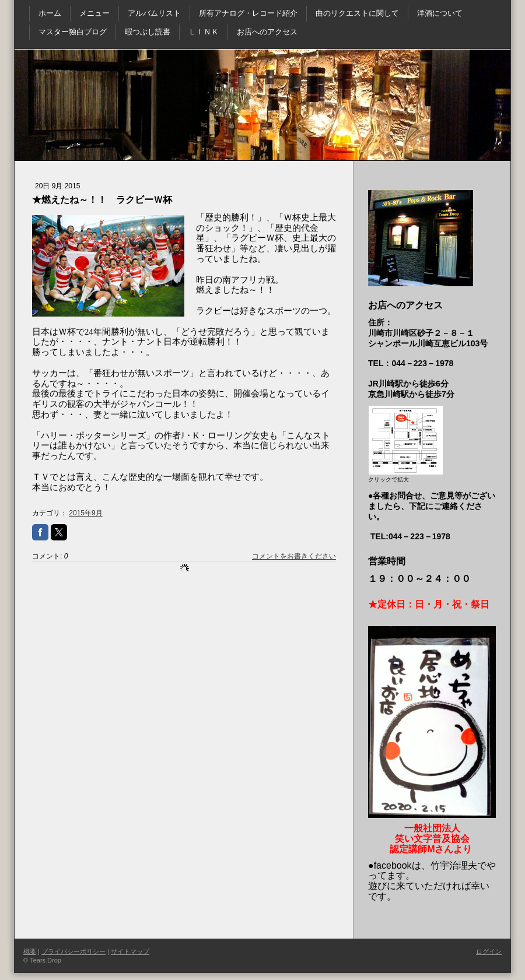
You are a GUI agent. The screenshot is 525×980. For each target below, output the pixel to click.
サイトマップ (130, 951)
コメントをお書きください (294, 556)
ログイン (489, 951)
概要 (30, 951)
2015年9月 (85, 513)
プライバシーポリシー (73, 951)
